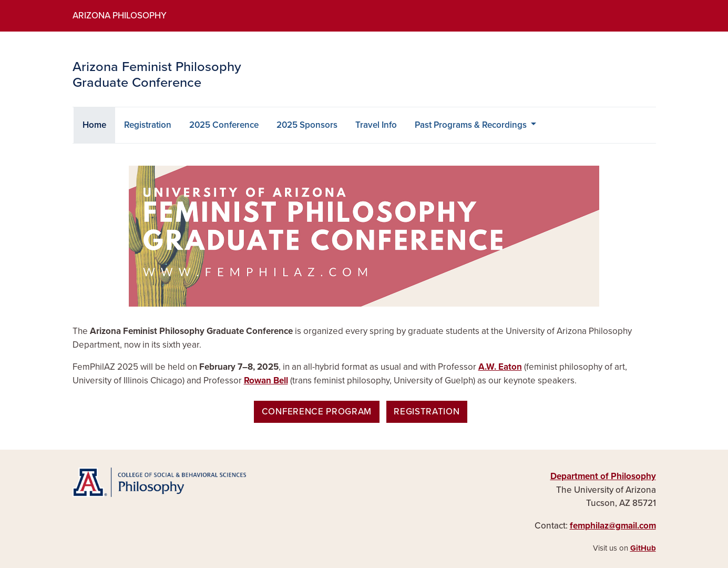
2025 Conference (224, 125)
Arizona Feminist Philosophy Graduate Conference (157, 75)
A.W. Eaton (500, 367)
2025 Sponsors (307, 125)
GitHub (643, 548)
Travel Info (376, 125)
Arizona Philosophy (120, 16)
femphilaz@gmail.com (613, 526)
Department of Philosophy (603, 476)
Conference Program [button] (317, 412)
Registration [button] (427, 412)
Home (99, 124)
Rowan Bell (266, 381)
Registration (148, 125)
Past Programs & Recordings (472, 125)
